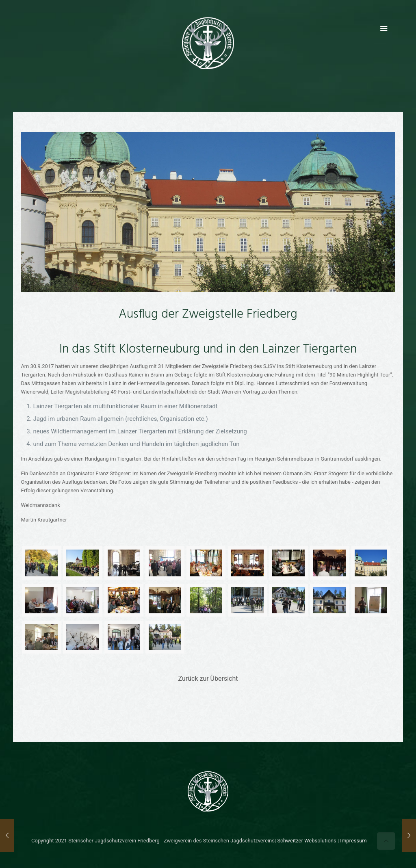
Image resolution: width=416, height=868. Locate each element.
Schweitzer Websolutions (307, 841)
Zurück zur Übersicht (208, 679)
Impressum (353, 841)
